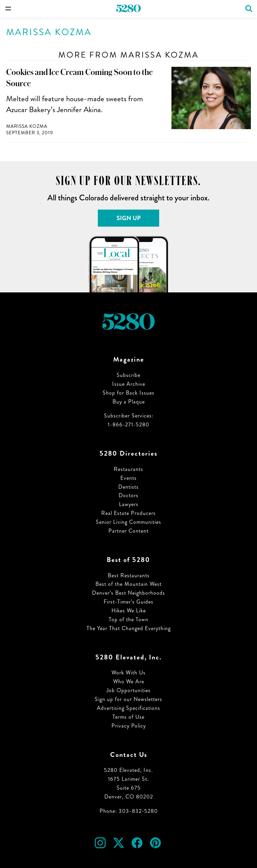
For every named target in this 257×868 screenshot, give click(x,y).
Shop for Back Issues (128, 393)
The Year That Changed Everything (129, 628)
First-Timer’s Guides (128, 602)
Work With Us (128, 673)
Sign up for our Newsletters (128, 699)
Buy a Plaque (129, 402)
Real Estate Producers (128, 513)
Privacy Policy (129, 726)
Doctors (128, 495)
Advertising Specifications (128, 708)
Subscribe (128, 375)
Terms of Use (128, 717)
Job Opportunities (128, 690)
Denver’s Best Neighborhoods (128, 593)
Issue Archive (129, 384)
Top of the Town (128, 619)
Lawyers (129, 504)
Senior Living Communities (128, 522)
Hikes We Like (129, 611)
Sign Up (129, 218)
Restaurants (128, 469)
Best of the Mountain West (128, 584)
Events (128, 478)
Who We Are (129, 681)
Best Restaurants (129, 575)
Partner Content (128, 531)
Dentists (128, 487)
